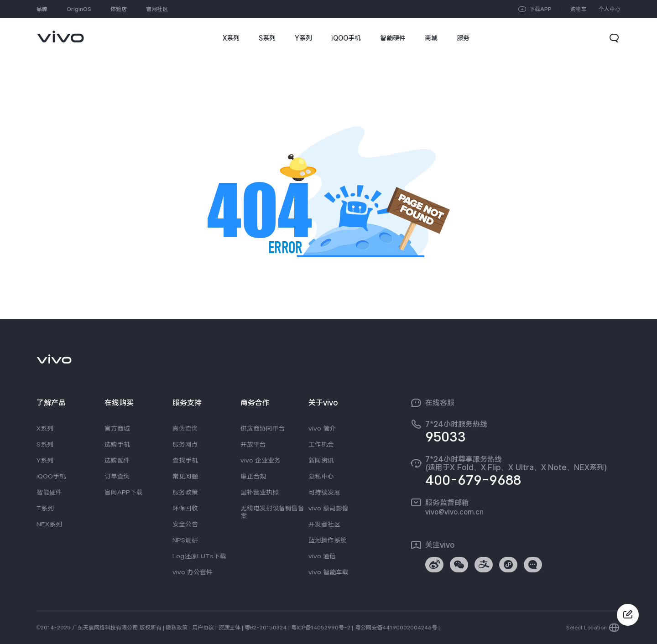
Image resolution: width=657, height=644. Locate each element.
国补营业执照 (260, 492)
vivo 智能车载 (328, 572)
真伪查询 (185, 428)
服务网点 (185, 444)
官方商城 (117, 428)
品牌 (42, 9)
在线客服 (440, 403)
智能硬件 (49, 492)
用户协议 (203, 628)
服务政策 (185, 492)
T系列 (45, 508)
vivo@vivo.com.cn (454, 512)
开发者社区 (324, 524)
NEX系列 (49, 524)
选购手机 (117, 444)
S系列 (45, 444)
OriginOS (79, 9)
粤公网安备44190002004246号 (396, 628)
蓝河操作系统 (328, 540)
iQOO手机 (51, 476)
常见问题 (185, 476)
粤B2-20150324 (266, 628)
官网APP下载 (124, 492)
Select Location (587, 628)
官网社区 (157, 9)
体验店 (119, 9)
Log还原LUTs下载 (199, 556)
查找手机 (185, 460)
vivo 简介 (322, 428)
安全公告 (185, 524)
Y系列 (45, 460)
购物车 (579, 9)
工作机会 (321, 444)
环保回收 (185, 508)
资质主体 (229, 628)
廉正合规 (253, 476)
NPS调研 (185, 540)
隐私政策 (177, 628)
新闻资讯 (321, 460)
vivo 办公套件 (193, 572)
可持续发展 (324, 492)
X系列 (45, 428)
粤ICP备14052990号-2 (321, 628)
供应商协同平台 (263, 428)
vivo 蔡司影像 (328, 508)
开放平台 (253, 444)
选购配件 (117, 460)
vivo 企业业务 (261, 460)
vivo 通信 (322, 556)
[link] (60, 32)
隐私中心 (321, 476)
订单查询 (117, 476)
